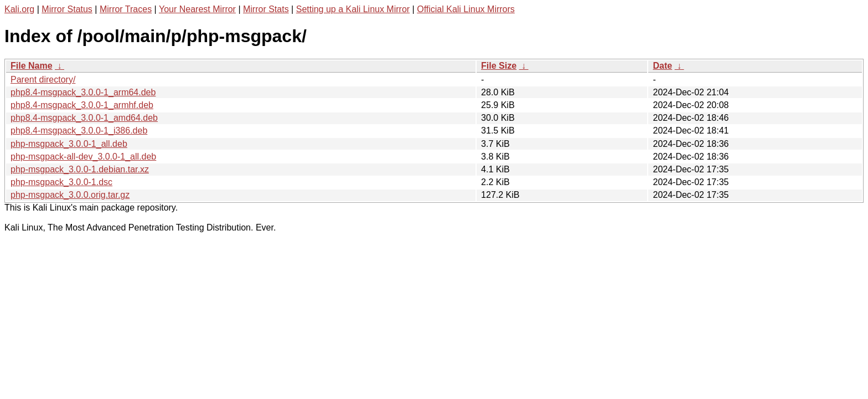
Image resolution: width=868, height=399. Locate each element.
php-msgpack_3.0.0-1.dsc (61, 182)
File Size (499, 66)
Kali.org (19, 9)
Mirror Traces (126, 9)
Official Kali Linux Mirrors (466, 9)
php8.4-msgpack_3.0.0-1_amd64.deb (84, 118)
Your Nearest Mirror (197, 9)
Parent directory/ (43, 80)
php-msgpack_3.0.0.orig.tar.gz (70, 195)
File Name (32, 66)
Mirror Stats (266, 9)
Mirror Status (67, 9)
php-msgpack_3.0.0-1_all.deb (69, 144)
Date (662, 66)
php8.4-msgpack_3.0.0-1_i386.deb (79, 131)
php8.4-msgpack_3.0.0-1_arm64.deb (83, 92)
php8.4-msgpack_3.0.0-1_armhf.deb (82, 105)
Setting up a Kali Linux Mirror (353, 9)
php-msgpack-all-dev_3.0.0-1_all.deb (83, 157)
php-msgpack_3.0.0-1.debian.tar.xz (80, 169)
